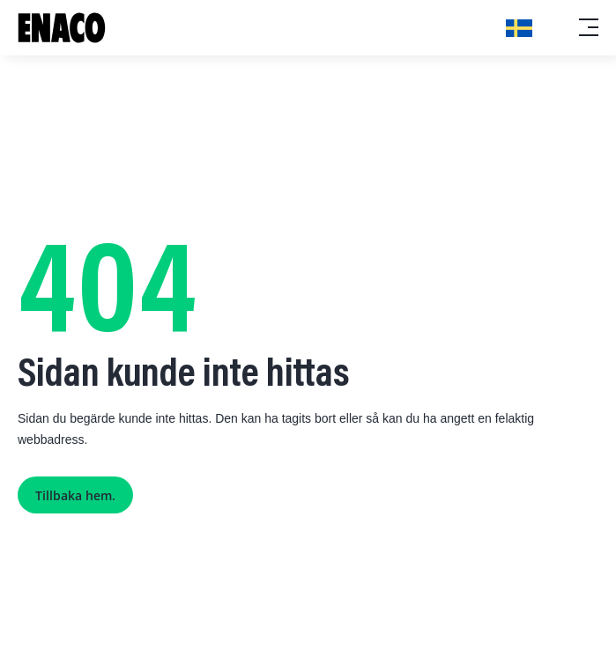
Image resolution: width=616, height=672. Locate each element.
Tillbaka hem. (75, 495)
